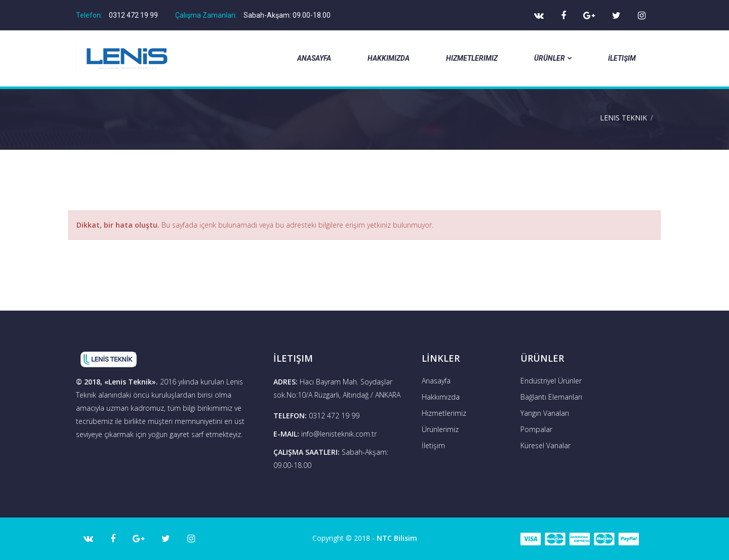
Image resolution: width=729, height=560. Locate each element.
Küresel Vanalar (545, 445)
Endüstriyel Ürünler (551, 381)
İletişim (622, 58)
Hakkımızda (389, 58)
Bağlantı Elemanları (551, 397)
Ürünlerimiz (440, 429)
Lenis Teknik (623, 118)
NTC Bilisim (397, 538)
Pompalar (536, 429)
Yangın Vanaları (545, 413)
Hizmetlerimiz (472, 58)
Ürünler (553, 58)
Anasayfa (314, 58)
